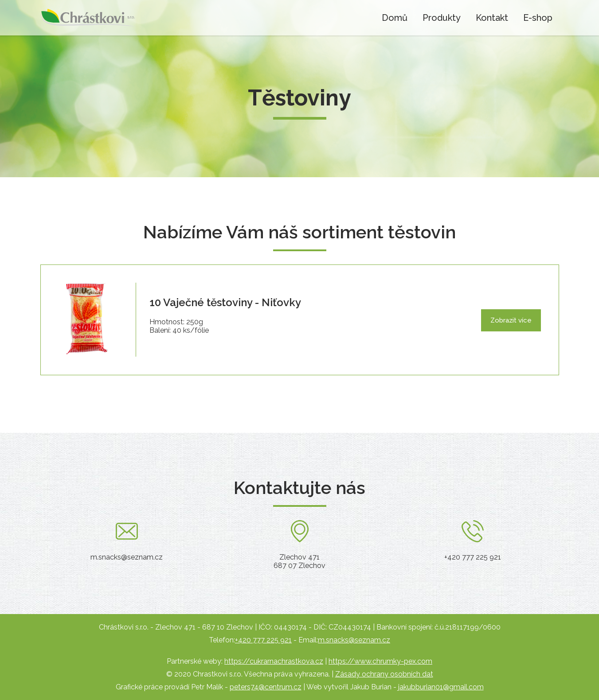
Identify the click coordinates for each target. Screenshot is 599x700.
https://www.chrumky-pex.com (380, 661)
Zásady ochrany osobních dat (384, 674)
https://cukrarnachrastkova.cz (274, 661)
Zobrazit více (511, 320)
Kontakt (492, 18)
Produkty (442, 18)
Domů (395, 18)
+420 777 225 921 (263, 640)
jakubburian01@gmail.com (441, 687)
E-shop (538, 18)
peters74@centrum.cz (266, 687)
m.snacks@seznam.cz (354, 640)
